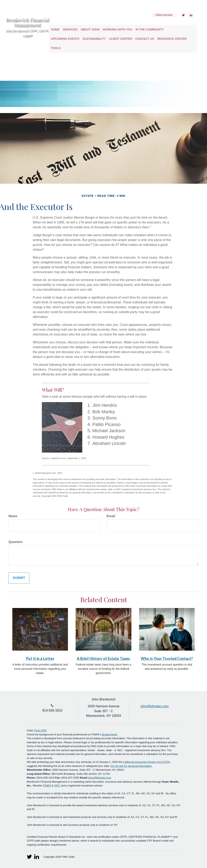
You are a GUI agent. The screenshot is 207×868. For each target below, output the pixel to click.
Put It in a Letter (40, 658)
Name (13, 516)
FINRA (47, 786)
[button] (70, 29)
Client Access (164, 15)
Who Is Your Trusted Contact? (167, 658)
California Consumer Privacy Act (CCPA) (147, 762)
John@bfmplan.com (99, 778)
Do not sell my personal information (131, 766)
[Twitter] (183, 15)
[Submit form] (19, 578)
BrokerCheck (109, 734)
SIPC (57, 786)
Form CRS (40, 730)
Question (15, 542)
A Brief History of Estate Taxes (103, 658)
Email (111, 516)
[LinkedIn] (191, 15)
